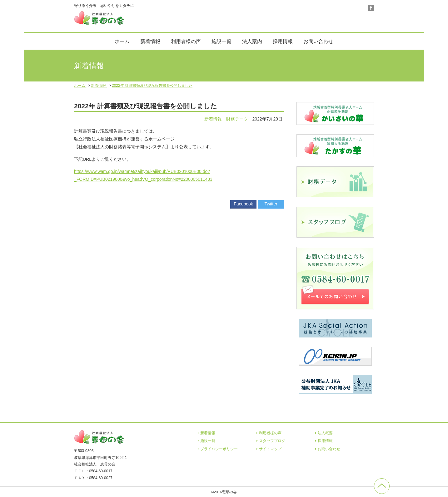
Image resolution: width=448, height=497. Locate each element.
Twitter (271, 204)
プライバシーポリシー (219, 449)
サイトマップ (270, 449)
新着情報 (150, 41)
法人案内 (252, 41)
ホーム (122, 41)
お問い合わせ (318, 41)
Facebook (243, 204)
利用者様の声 (186, 41)
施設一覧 (222, 41)
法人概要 (325, 433)
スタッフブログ (272, 441)
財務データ (237, 119)
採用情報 (283, 41)
